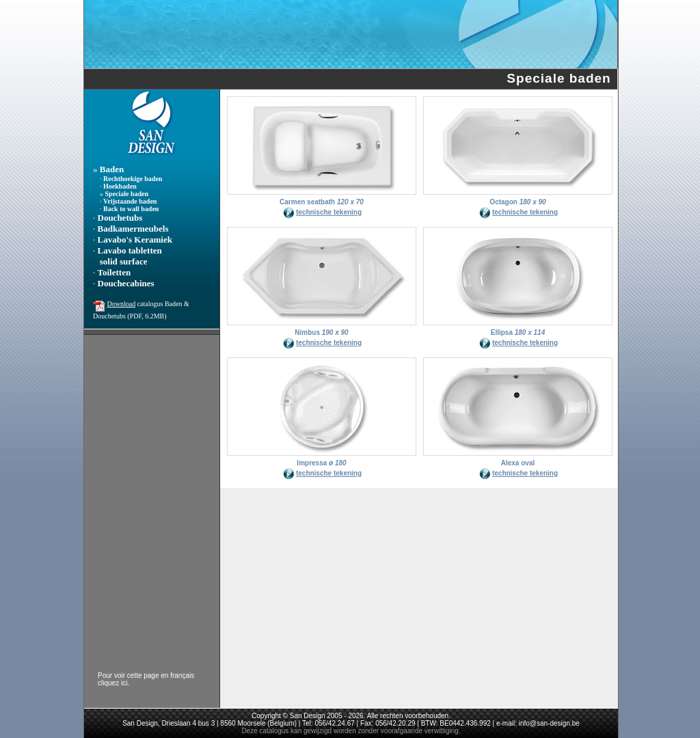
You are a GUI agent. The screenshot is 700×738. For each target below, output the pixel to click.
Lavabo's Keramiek (135, 240)
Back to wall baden (131, 209)
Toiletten (115, 272)
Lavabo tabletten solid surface (127, 256)
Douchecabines (126, 283)
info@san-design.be (549, 723)
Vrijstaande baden (130, 201)
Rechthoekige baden (133, 179)
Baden (112, 169)
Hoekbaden (120, 186)
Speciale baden (127, 194)
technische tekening (329, 212)
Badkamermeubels (133, 229)
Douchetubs (120, 218)
